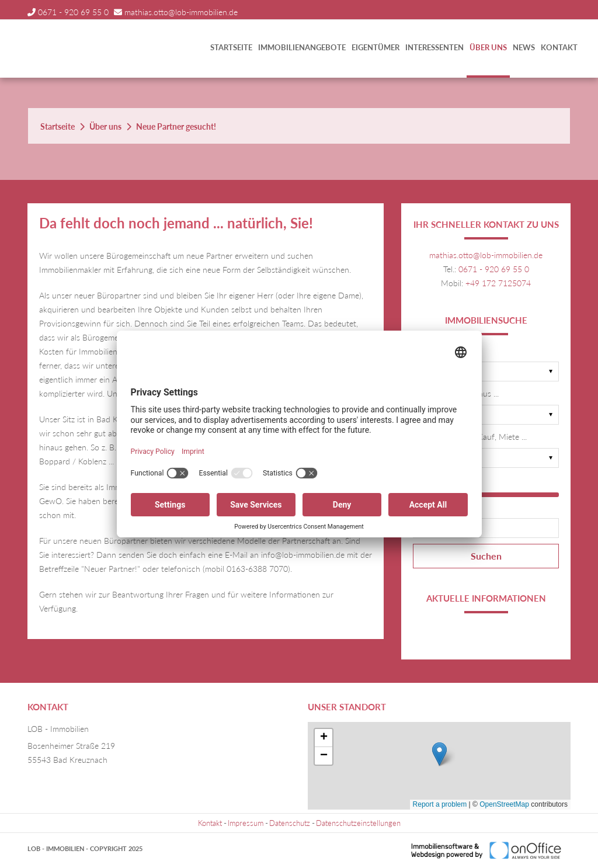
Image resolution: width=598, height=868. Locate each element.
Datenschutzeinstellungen (358, 823)
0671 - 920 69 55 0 (73, 12)
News (524, 47)
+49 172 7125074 (498, 283)
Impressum (246, 823)
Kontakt (559, 47)
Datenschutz (290, 823)
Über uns (488, 47)
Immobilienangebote (302, 47)
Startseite (231, 47)
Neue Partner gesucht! (176, 126)
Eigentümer (376, 47)
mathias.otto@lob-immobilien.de (181, 12)
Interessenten (434, 47)
